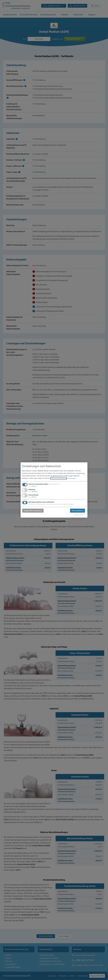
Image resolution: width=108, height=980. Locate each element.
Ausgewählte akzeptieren (33, 511)
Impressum (72, 478)
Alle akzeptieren (78, 511)
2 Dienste (33, 492)
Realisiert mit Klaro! (79, 515)
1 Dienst (32, 486)
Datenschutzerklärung (58, 478)
